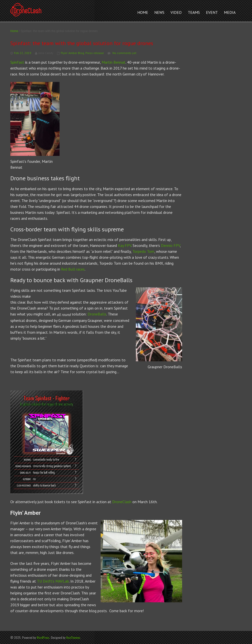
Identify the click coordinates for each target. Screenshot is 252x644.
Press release (95, 53)
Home (14, 31)
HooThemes (73, 637)
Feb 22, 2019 (23, 53)
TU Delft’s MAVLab (53, 581)
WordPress (43, 637)
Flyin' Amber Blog (72, 53)
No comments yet (124, 53)
